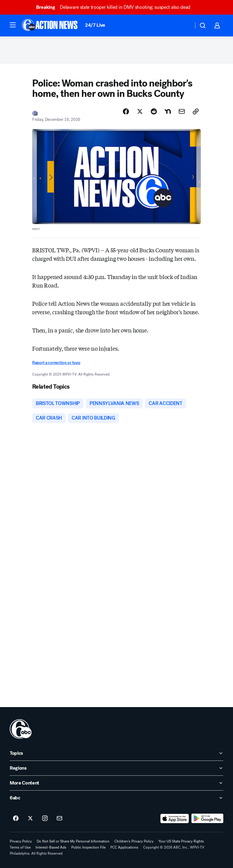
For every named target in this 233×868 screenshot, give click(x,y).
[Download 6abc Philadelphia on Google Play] (207, 819)
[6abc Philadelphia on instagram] (45, 819)
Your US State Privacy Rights (181, 841)
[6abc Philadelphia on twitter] (30, 819)
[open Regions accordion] (116, 768)
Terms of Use (20, 847)
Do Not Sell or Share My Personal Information (73, 841)
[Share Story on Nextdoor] (168, 111)
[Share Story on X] (140, 111)
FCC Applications (124, 847)
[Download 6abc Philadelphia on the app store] (175, 819)
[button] (13, 25)
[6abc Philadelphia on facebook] (16, 819)
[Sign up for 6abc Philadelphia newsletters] (59, 819)
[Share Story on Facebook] (126, 111)
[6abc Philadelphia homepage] (50, 26)
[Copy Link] (196, 111)
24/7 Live (95, 25)
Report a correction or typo (56, 363)
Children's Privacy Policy (134, 841)
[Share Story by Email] (182, 111)
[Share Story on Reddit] (154, 111)
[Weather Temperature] (184, 26)
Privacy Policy (21, 841)
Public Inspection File (88, 847)
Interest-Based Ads (51, 847)
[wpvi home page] (21, 729)
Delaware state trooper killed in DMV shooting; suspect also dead (116, 7)
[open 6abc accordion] (116, 798)
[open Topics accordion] (116, 753)
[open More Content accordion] (116, 783)
